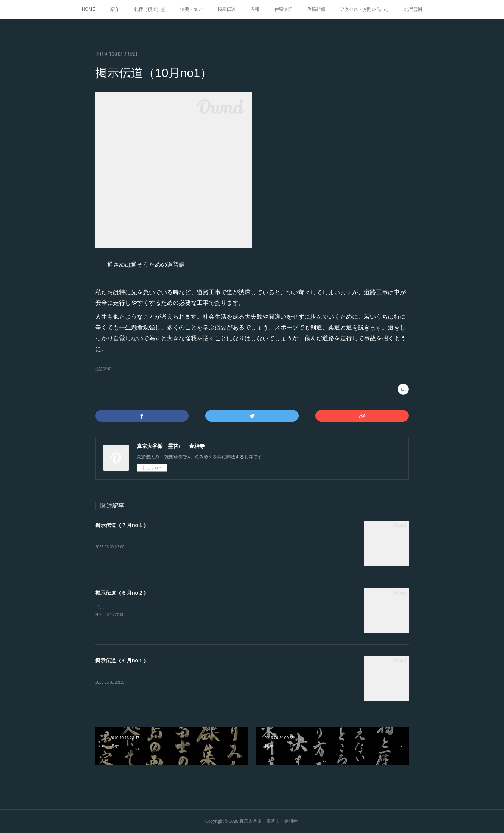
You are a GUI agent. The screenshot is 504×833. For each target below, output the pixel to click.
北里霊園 (413, 9)
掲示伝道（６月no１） (122, 660)
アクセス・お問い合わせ (365, 9)
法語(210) (103, 369)
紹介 (115, 9)
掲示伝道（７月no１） (122, 525)
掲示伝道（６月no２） (122, 593)
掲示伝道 (227, 9)
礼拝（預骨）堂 (150, 9)
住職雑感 (316, 9)
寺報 (255, 9)
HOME (88, 9)
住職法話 (283, 9)
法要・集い (192, 9)
